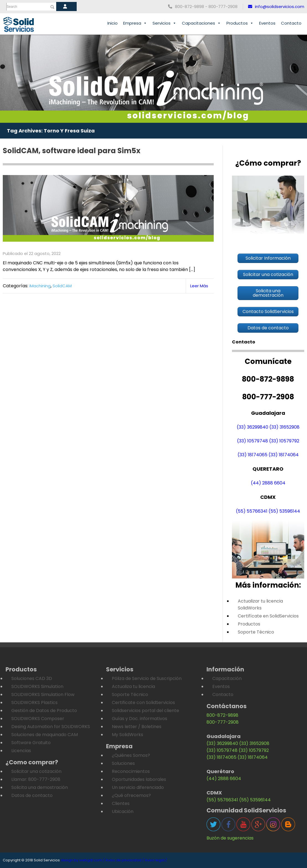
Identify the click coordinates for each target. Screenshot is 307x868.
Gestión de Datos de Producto (44, 711)
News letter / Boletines (137, 727)
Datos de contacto (32, 795)
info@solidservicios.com (276, 6)
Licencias (21, 751)
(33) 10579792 (284, 441)
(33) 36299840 (252, 427)
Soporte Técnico (256, 632)
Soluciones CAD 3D (32, 678)
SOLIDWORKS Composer (38, 719)
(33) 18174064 (284, 455)
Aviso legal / (156, 860)
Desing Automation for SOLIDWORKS (51, 727)
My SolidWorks (127, 735)
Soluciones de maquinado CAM (45, 735)
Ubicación (123, 811)
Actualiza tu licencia (133, 686)
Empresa (135, 23)
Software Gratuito (31, 743)
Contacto (291, 23)
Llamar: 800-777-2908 (36, 779)
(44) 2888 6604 (268, 483)
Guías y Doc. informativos (140, 719)
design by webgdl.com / (83, 860)
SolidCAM (62, 286)
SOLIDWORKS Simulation (37, 686)
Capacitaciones (201, 23)
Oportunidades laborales (139, 779)
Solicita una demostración (40, 787)
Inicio (113, 23)
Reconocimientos (131, 771)
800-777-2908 (223, 722)
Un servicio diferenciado (138, 787)
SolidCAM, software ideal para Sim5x (72, 151)
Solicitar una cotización (36, 771)
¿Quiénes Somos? (131, 755)
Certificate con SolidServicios (143, 703)
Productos (240, 23)
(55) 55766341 (252, 511)
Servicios (164, 23)
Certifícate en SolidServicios (268, 616)
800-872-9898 (222, 715)
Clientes (121, 803)
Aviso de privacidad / (125, 860)
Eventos (267, 23)
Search (12, 7)
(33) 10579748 (252, 441)
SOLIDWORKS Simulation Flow (43, 694)
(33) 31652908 (284, 427)
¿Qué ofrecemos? (131, 795)
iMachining (40, 286)
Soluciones (123, 763)
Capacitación (227, 678)
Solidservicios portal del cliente (145, 711)
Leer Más (199, 286)
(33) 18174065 (252, 455)
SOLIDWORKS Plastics (34, 703)
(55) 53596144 (284, 511)
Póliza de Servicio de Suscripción (147, 678)
